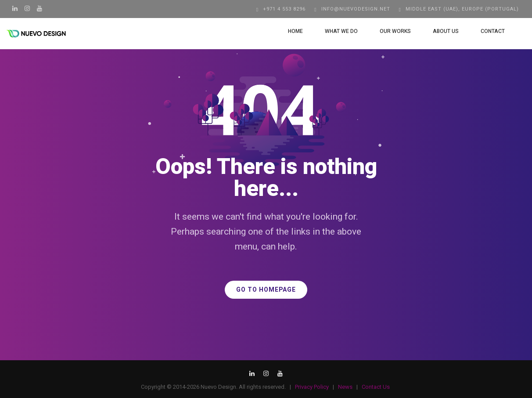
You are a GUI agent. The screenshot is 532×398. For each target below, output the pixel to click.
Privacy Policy (312, 387)
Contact (485, 31)
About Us (438, 31)
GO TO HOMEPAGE (266, 290)
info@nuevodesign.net (356, 9)
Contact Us (376, 387)
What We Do (333, 31)
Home (288, 31)
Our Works (387, 31)
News (345, 387)
